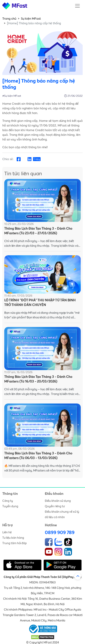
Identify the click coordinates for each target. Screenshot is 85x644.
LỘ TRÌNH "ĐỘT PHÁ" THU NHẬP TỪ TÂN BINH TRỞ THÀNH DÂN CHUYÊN (40, 303)
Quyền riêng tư (55, 506)
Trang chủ (9, 19)
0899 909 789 (60, 533)
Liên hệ (7, 532)
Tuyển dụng (10, 506)
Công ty (8, 501)
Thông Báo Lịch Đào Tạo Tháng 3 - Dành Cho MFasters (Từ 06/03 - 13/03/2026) (38, 456)
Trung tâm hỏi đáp (15, 543)
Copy (37, 159)
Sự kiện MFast (31, 19)
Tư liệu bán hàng (13, 538)
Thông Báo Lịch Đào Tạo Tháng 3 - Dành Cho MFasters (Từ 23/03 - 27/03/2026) (38, 231)
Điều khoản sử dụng (58, 501)
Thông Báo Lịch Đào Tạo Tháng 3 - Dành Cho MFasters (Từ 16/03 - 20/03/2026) (38, 379)
